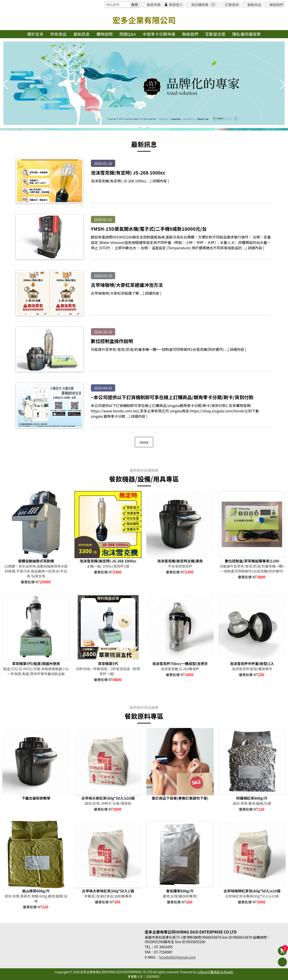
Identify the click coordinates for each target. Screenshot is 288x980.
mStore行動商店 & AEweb (215, 972)
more (144, 442)
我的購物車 (204, 4)
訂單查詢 (232, 4)
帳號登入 (176, 4)
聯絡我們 (276, 4)
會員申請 (154, 4)
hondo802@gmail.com (178, 957)
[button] (140, 127)
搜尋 (135, 5)
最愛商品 (254, 4)
